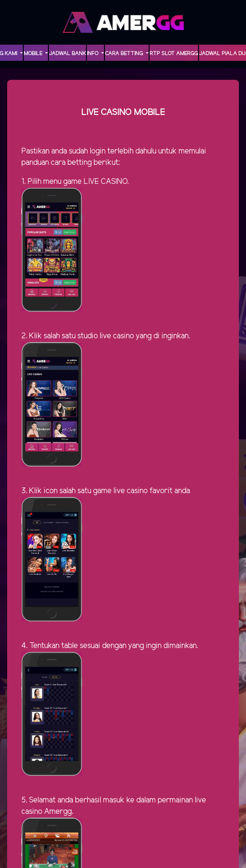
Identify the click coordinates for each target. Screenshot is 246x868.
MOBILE (34, 54)
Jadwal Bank (67, 54)
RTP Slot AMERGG (174, 54)
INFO (93, 54)
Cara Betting (125, 54)
